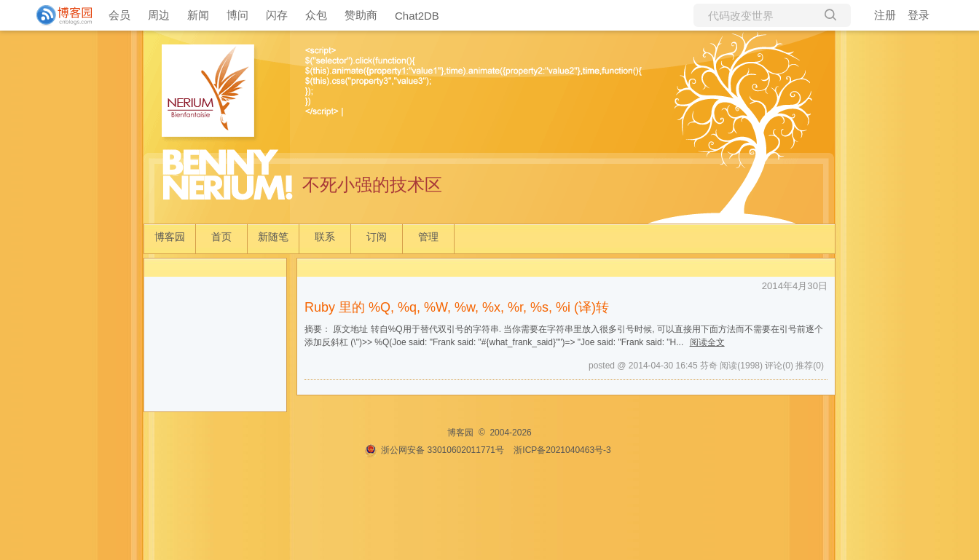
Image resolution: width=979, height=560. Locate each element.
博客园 (170, 237)
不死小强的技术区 (372, 185)
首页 (221, 237)
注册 (885, 15)
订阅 (377, 237)
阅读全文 (707, 342)
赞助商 (361, 15)
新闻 (198, 15)
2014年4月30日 (795, 286)
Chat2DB (417, 16)
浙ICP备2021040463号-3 (562, 450)
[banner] (58, 15)
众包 (316, 15)
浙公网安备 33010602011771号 (434, 450)
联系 (325, 237)
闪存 (277, 15)
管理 (428, 237)
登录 (919, 15)
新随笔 (273, 237)
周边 (159, 15)
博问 (237, 15)
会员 (119, 15)
